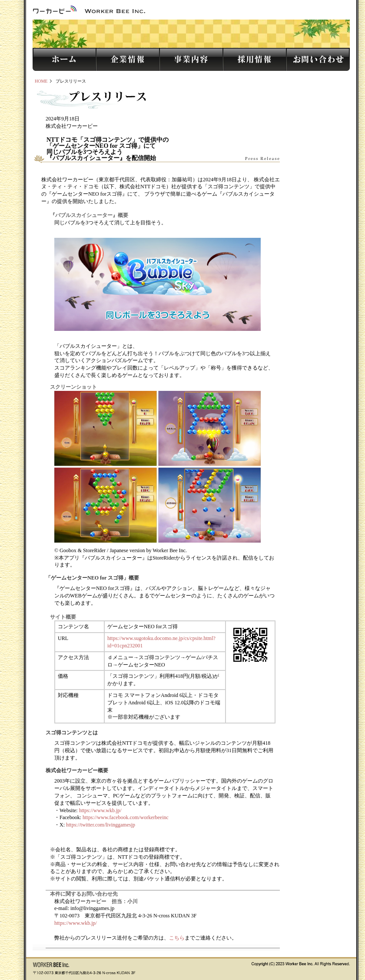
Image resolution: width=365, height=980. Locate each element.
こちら (177, 938)
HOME (41, 81)
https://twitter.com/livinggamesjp (101, 825)
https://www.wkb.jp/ (100, 810)
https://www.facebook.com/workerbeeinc (126, 817)
